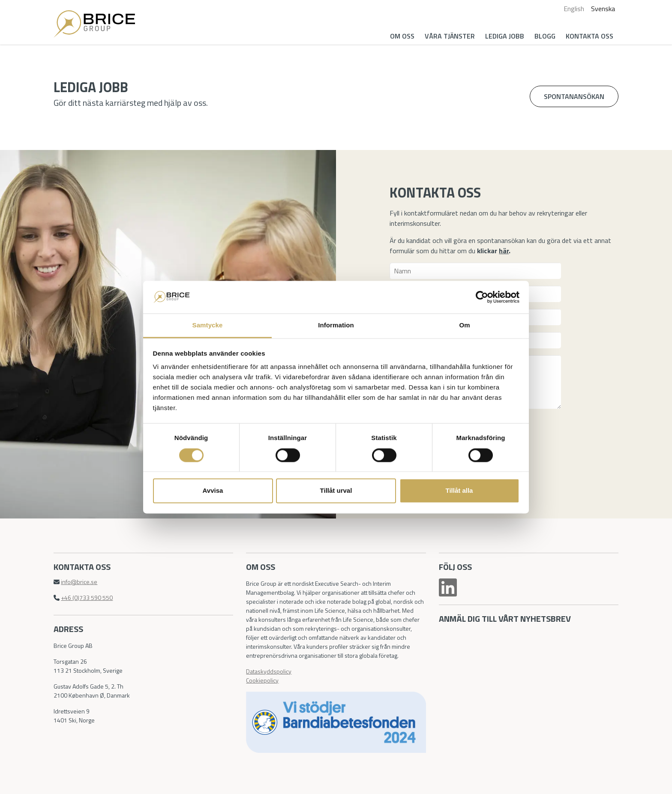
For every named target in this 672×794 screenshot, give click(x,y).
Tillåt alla (459, 491)
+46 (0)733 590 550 (87, 598)
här (504, 251)
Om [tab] (464, 325)
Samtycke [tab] (208, 325)
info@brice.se (79, 582)
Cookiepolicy (262, 680)
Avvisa (213, 491)
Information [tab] (336, 325)
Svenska (603, 9)
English (574, 9)
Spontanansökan (574, 96)
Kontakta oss (589, 36)
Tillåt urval (336, 491)
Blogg (545, 36)
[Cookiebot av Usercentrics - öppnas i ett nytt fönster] (482, 297)
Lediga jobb (505, 36)
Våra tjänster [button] (450, 36)
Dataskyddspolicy (269, 671)
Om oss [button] (402, 36)
